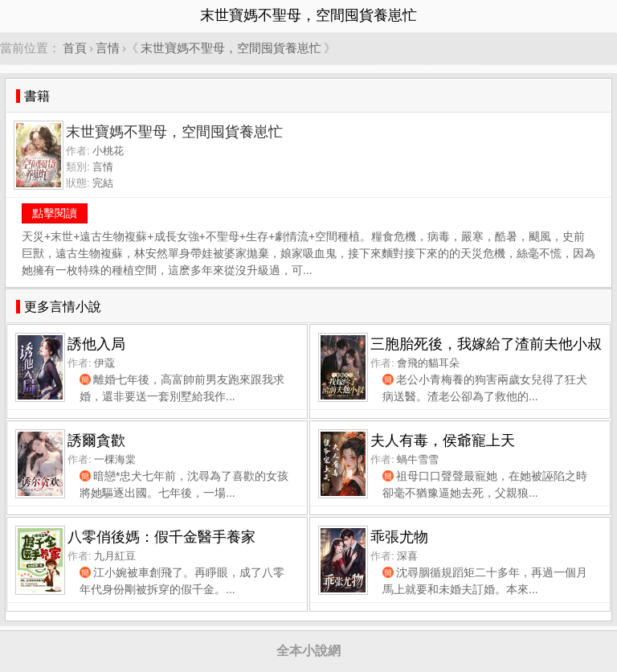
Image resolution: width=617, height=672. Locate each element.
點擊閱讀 (55, 213)
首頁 (75, 48)
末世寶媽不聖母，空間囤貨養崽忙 (231, 48)
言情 (108, 48)
